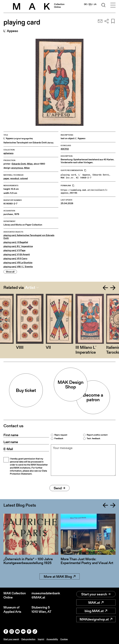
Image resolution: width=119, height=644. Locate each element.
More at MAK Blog (60, 576)
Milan (30, 164)
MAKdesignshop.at (96, 619)
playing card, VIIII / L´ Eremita (18, 267)
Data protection (28, 639)
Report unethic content (97, 435)
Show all (10, 272)
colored (24, 178)
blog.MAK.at (96, 611)
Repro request (61, 435)
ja (95, 4)
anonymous (17, 168)
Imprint (41, 639)
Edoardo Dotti (19, 164)
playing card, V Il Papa (14, 250)
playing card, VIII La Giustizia (18, 263)
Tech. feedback (93, 438)
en (90, 4)
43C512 (65, 149)
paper (6, 178)
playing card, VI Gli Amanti (17, 254)
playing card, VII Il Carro (15, 259)
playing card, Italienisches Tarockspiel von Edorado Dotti (29, 237)
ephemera (8, 153)
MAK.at (96, 602)
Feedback (59, 438)
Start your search (96, 594)
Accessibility (52, 639)
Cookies (64, 639)
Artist (30, 287)
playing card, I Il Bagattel (16, 242)
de (85, 4)
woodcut (15, 178)
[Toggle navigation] (113, 5)
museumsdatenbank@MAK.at (45, 595)
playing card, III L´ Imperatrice (18, 246)
